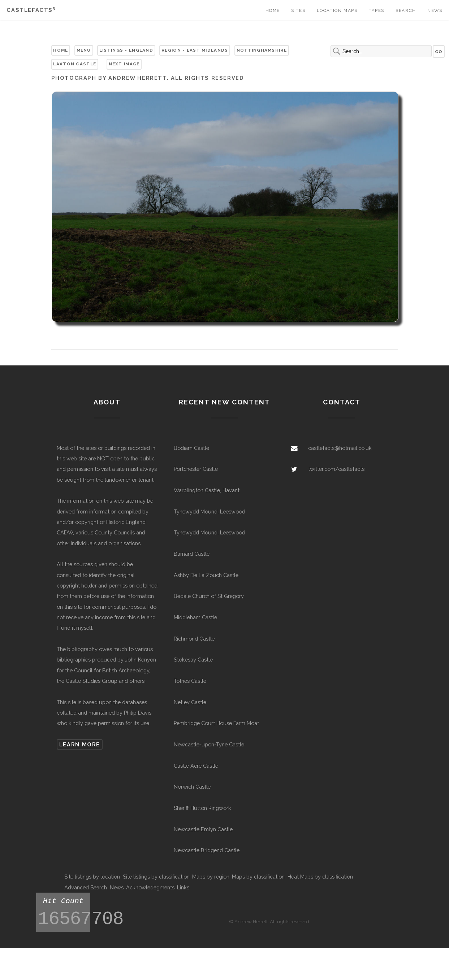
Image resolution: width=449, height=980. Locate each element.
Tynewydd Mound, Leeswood (210, 511)
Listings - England (126, 50)
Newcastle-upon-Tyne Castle (209, 744)
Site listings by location (92, 877)
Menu (84, 50)
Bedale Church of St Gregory (209, 596)
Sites (298, 10)
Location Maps (337, 10)
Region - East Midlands (195, 50)
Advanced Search (86, 887)
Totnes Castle (190, 681)
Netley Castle (190, 702)
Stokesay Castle (193, 660)
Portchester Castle (196, 469)
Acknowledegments (150, 887)
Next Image (124, 64)
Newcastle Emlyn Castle (203, 829)
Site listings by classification (156, 877)
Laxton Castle (75, 64)
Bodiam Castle (191, 448)
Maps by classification (258, 877)
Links (183, 887)
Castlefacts (31, 10)
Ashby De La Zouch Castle (206, 575)
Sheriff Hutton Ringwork (202, 808)
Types (377, 10)
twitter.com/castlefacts (336, 469)
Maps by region (211, 877)
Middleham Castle (195, 617)
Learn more (80, 744)
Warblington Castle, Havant (207, 490)
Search (406, 10)
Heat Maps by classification (320, 877)
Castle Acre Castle (196, 766)
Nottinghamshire (262, 50)
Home (273, 10)
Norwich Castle (192, 787)
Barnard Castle (192, 554)
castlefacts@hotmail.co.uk (340, 448)
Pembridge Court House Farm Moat (216, 723)
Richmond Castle (194, 639)
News (435, 10)
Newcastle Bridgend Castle (207, 850)
